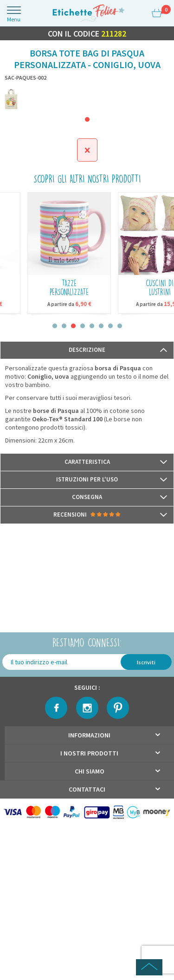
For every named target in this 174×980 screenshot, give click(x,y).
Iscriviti (146, 662)
